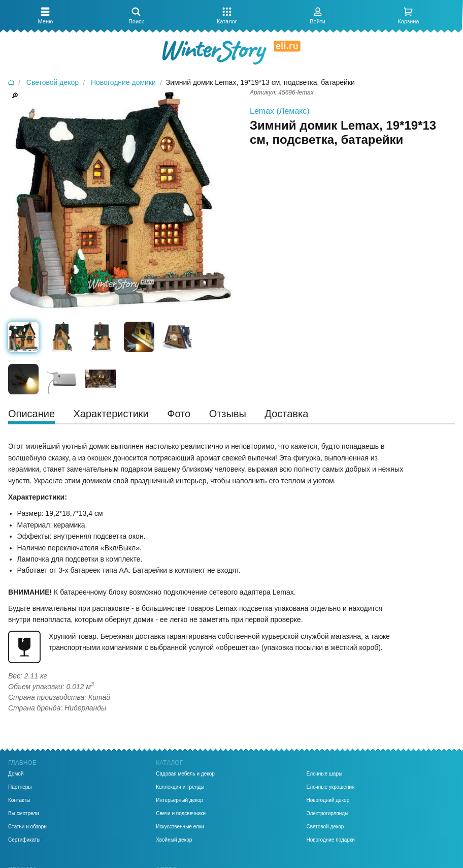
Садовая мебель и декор (185, 774)
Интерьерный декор (179, 800)
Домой (16, 774)
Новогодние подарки (331, 840)
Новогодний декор (328, 800)
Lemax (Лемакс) (280, 111)
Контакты (19, 800)
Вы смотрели (24, 814)
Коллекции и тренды (180, 787)
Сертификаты (24, 840)
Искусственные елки (180, 827)
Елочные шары (325, 774)
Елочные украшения (331, 787)
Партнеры (20, 787)
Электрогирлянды (328, 814)
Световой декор (325, 827)
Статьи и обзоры (28, 827)
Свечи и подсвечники (181, 814)
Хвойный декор (174, 840)
